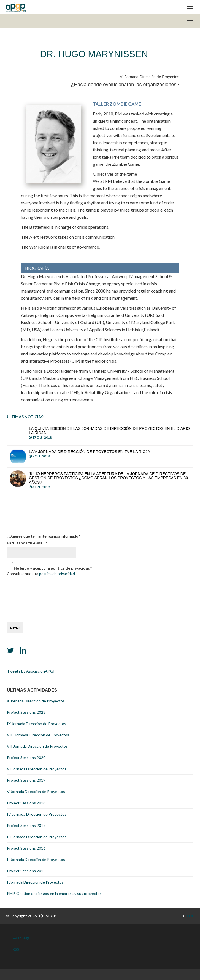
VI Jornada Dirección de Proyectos (37, 769)
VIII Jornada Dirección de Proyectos (38, 735)
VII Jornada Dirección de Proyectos (37, 746)
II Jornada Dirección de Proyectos (36, 859)
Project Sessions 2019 (26, 780)
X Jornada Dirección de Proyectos (36, 701)
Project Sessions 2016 (26, 848)
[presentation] (29, 598)
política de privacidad (57, 574)
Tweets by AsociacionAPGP (31, 671)
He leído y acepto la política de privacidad (53, 568)
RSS (16, 949)
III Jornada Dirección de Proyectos (37, 837)
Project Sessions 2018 (26, 803)
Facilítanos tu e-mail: (27, 543)
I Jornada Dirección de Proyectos (35, 882)
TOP (188, 916)
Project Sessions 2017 (26, 825)
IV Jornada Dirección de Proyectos (37, 814)
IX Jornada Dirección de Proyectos (37, 724)
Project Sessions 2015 (26, 871)
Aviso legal (21, 938)
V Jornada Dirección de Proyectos (36, 791)
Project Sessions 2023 (26, 712)
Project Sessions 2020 (26, 758)
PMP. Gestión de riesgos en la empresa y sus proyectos (54, 893)
